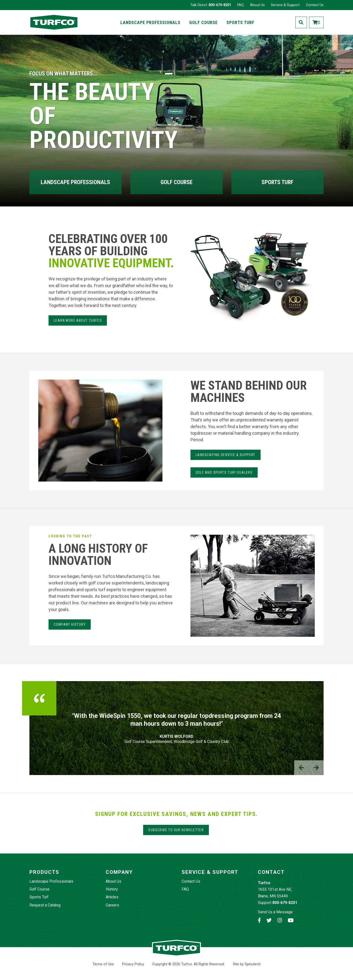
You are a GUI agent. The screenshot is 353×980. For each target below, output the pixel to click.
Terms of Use (103, 964)
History (112, 889)
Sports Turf (240, 22)
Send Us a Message (275, 912)
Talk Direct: (211, 5)
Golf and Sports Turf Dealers (224, 472)
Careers (112, 905)
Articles (112, 897)
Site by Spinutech (247, 964)
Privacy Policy (133, 964)
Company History (70, 624)
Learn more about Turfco (78, 320)
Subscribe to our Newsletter (176, 830)
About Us (257, 5)
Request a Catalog (45, 905)
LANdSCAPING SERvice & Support (226, 455)
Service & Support (285, 5)
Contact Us (315, 5)
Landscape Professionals (150, 22)
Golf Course (203, 22)
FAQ (240, 5)
